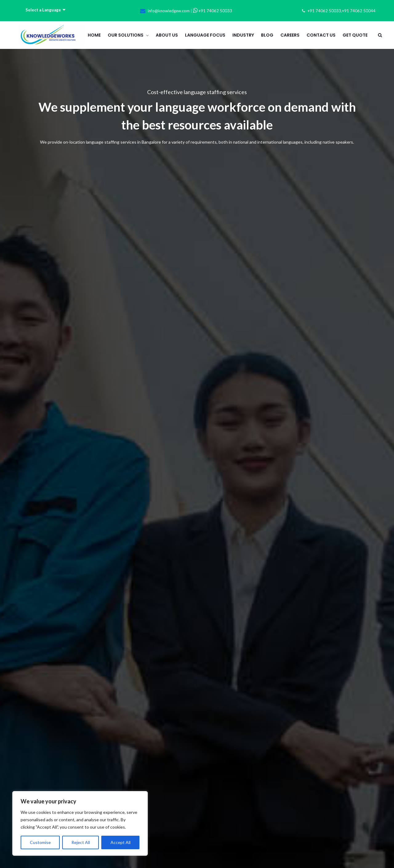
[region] (80, 823)
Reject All (81, 842)
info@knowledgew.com (169, 11)
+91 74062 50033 (213, 11)
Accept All (121, 842)
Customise (40, 842)
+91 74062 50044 (359, 11)
